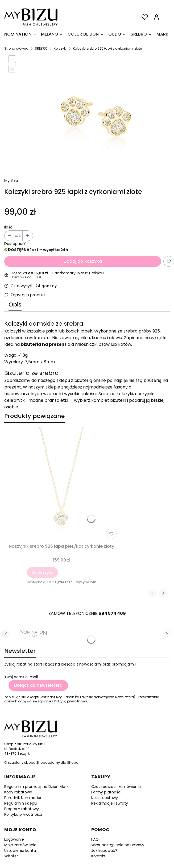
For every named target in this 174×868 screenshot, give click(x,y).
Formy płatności (106, 792)
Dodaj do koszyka (83, 261)
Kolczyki (60, 48)
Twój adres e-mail (21, 677)
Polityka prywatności (23, 814)
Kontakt (98, 856)
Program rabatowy (22, 809)
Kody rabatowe (18, 792)
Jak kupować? (104, 850)
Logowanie (14, 839)
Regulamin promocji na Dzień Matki (37, 787)
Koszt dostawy (105, 798)
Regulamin (65, 697)
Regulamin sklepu (20, 803)
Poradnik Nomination (23, 798)
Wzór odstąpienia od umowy (118, 845)
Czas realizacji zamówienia (116, 787)
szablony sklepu (22, 763)
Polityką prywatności (71, 701)
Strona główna (16, 48)
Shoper (73, 763)
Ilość (8, 227)
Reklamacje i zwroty (110, 803)
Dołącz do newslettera (38, 685)
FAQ (95, 839)
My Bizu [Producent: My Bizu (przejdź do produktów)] (11, 180)
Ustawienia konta (20, 850)
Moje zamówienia (20, 845)
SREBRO (41, 48)
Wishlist (11, 856)
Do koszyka (42, 572)
